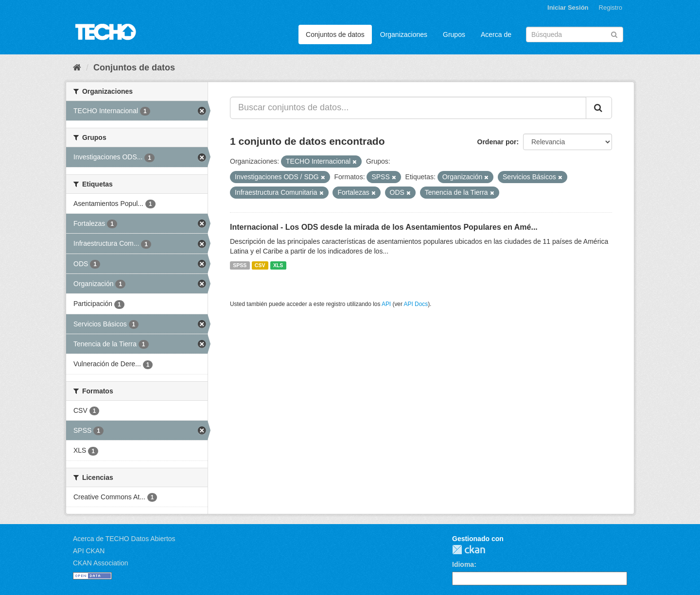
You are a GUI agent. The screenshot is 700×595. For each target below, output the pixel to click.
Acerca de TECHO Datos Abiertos (124, 539)
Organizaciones (404, 34)
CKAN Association (101, 563)
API (386, 304)
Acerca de (496, 34)
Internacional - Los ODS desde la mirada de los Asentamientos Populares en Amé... (384, 227)
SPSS (240, 265)
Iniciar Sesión (568, 8)
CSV (260, 265)
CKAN (469, 550)
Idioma (463, 564)
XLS (278, 265)
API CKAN (89, 551)
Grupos (454, 34)
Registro (611, 8)
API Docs (416, 304)
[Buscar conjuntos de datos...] (408, 108)
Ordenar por (497, 142)
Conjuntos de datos (335, 34)
